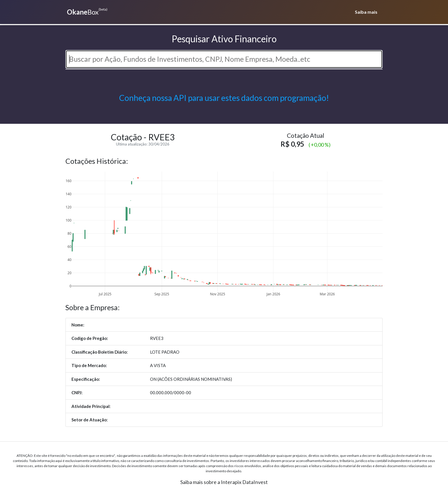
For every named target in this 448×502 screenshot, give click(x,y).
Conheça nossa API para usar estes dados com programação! (224, 98)
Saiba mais (366, 12)
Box (86, 11)
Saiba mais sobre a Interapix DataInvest (224, 482)
